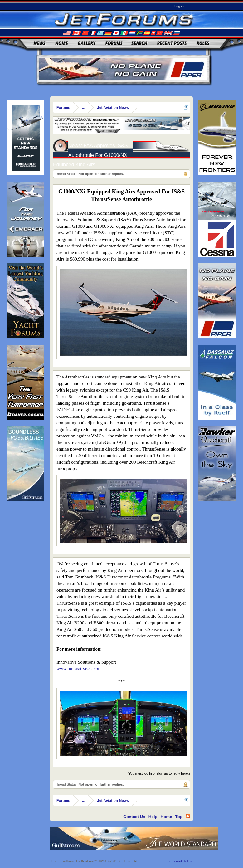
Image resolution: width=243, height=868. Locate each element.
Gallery (87, 43)
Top (179, 817)
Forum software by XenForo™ (95, 861)
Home (62, 43)
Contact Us (134, 817)
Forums (114, 43)
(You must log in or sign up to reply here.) (159, 773)
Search (140, 43)
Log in (179, 6)
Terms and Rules (179, 861)
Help (153, 817)
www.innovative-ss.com (79, 669)
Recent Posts (172, 43)
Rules (203, 43)
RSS (188, 816)
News (40, 43)
